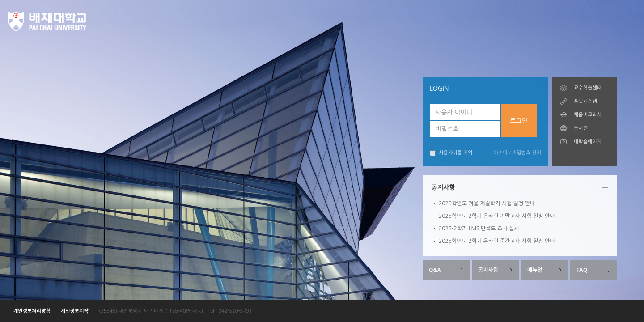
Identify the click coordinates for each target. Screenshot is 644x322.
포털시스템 (585, 101)
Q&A (435, 270)
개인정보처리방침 (32, 311)
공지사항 (488, 270)
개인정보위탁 (75, 311)
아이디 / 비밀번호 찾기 (517, 153)
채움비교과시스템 (591, 115)
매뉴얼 (535, 270)
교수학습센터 (588, 88)
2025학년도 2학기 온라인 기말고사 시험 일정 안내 (497, 216)
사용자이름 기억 (451, 153)
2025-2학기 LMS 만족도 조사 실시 (479, 229)
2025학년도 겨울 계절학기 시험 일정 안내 (487, 203)
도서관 (581, 128)
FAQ (582, 270)
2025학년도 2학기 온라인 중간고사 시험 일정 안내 (497, 241)
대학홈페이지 (588, 142)
